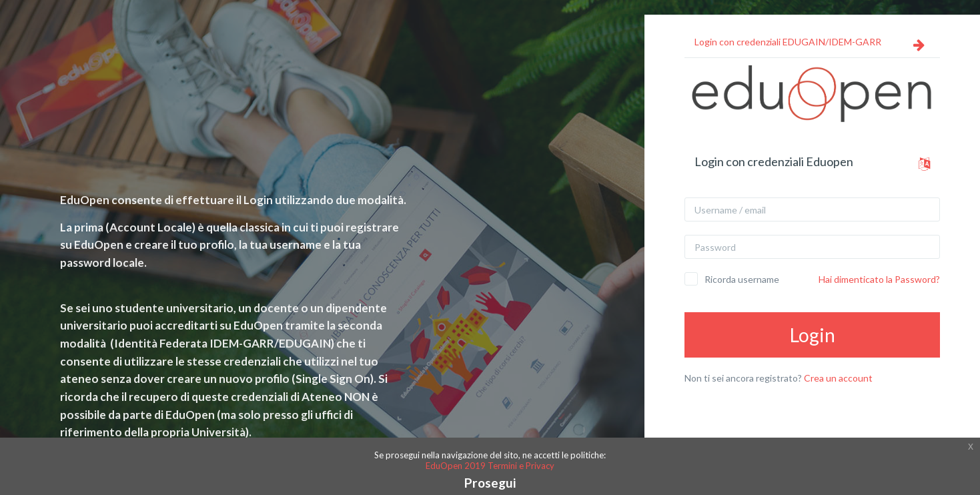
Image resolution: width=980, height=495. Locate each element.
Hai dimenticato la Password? (879, 279)
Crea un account (838, 378)
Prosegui (490, 483)
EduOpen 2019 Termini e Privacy (490, 466)
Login (813, 335)
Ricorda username (742, 279)
